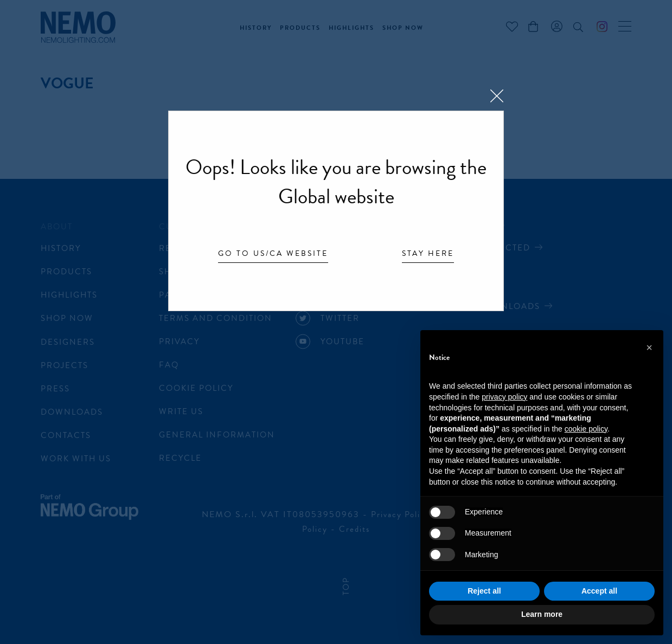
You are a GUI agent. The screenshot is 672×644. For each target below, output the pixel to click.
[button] (649, 347)
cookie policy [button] (586, 429)
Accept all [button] (599, 591)
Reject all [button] (484, 591)
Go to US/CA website (273, 254)
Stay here (428, 254)
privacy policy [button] (504, 397)
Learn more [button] (542, 614)
